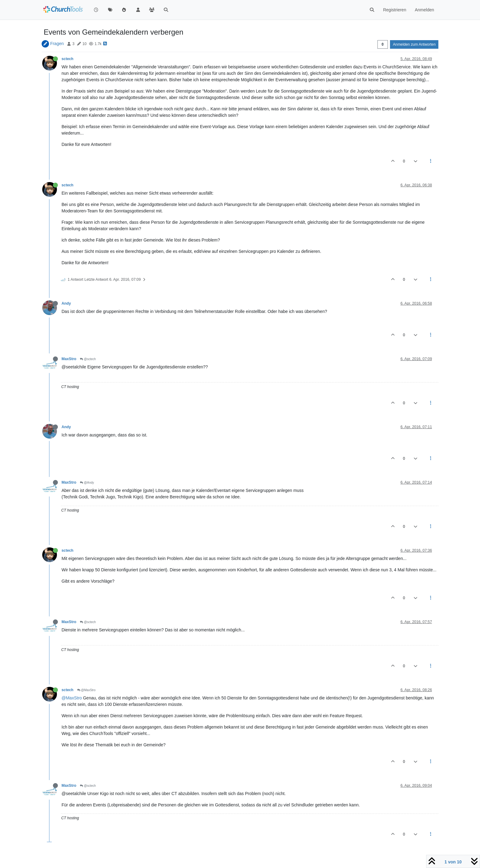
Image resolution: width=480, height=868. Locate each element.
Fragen (57, 44)
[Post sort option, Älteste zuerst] (382, 44)
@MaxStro (86, 690)
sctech (67, 59)
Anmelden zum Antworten (414, 44)
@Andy (87, 483)
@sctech (88, 359)
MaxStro (69, 359)
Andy (66, 303)
